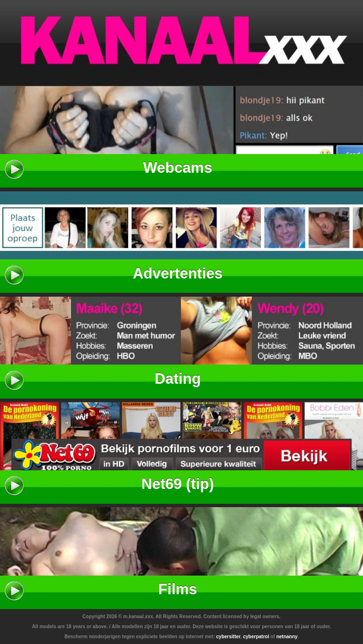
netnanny (287, 637)
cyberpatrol (256, 637)
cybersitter (228, 637)
